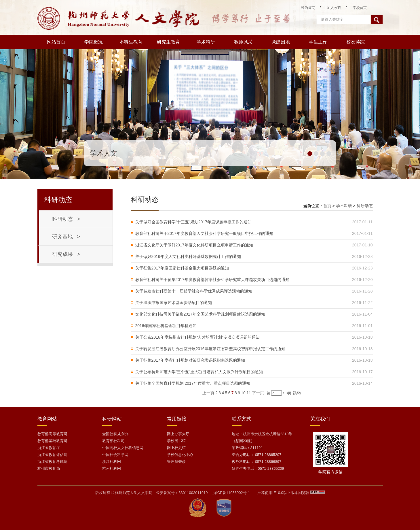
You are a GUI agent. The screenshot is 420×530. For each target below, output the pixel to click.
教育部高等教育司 (52, 434)
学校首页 (360, 8)
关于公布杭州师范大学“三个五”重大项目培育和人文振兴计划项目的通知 (199, 372)
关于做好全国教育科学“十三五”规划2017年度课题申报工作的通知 (193, 222)
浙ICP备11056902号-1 (231, 493)
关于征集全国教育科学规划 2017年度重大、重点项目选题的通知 (193, 383)
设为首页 (308, 8)
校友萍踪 (356, 42)
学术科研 (206, 42)
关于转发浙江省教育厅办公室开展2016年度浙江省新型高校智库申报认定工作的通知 (210, 349)
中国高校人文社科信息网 (123, 448)
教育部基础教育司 (52, 441)
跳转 (297, 393)
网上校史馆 (176, 448)
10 (243, 393)
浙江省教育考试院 (52, 462)
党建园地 (281, 42)
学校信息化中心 (180, 455)
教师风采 (243, 42)
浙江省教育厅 (49, 448)
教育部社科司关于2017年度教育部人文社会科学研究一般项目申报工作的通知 (204, 233)
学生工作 (318, 42)
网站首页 (56, 42)
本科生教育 (131, 42)
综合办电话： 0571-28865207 (257, 455)
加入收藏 (334, 8)
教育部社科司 (113, 441)
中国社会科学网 (115, 455)
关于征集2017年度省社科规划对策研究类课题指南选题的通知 (190, 360)
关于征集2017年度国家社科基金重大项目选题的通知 (182, 268)
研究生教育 (168, 42)
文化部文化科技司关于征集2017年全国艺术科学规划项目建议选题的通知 (200, 314)
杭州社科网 (112, 468)
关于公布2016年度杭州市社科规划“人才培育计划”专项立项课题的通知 (197, 337)
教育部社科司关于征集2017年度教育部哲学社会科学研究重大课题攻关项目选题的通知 (212, 280)
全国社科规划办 (115, 434)
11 (249, 393)
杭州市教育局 (49, 468)
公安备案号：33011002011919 (182, 493)
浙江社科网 (112, 462)
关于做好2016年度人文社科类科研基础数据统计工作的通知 (188, 256)
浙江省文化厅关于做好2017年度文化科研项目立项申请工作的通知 (194, 245)
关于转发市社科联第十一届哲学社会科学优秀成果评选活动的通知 (194, 291)
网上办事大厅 (178, 434)
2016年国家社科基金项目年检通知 (166, 326)
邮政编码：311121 (247, 448)
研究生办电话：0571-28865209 (258, 468)
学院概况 (94, 42)
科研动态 (365, 206)
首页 (327, 206)
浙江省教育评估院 (52, 455)
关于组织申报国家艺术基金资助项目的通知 (174, 303)
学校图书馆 (176, 441)
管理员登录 (176, 462)
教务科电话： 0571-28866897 (257, 462)
